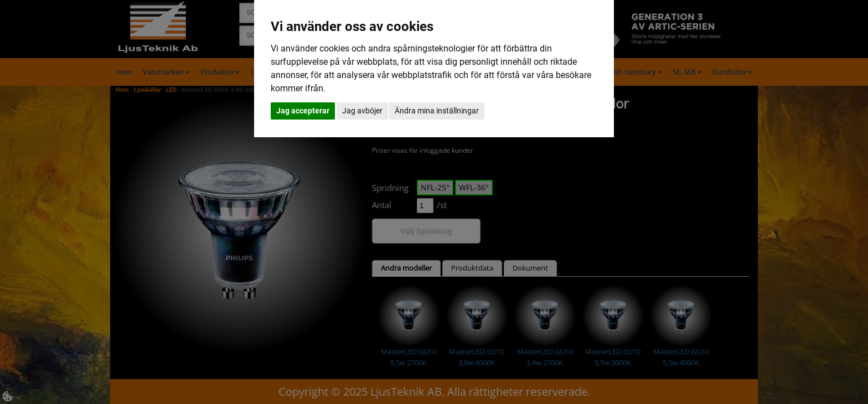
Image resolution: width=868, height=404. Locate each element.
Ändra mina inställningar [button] (437, 111)
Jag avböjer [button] (362, 111)
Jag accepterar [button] (303, 111)
